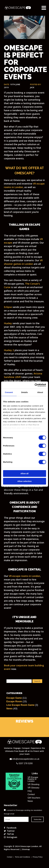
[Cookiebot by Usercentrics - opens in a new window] (35, 385)
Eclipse (8, 307)
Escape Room (14, 701)
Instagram (10, 837)
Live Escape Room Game (20, 705)
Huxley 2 (9, 350)
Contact (31, 794)
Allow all (24, 473)
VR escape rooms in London (24, 576)
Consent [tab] (9, 392)
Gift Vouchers (34, 798)
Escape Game (14, 698)
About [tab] (40, 392)
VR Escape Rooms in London (33, 779)
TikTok (9, 834)
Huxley (8, 323)
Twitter (9, 831)
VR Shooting (33, 784)
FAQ (30, 791)
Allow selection (24, 481)
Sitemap (26, 849)
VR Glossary (33, 788)
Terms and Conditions (22, 857)
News (9, 709)
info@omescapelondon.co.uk (24, 759)
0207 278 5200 (24, 763)
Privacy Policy (38, 857)
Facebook (10, 828)
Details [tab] (25, 392)
